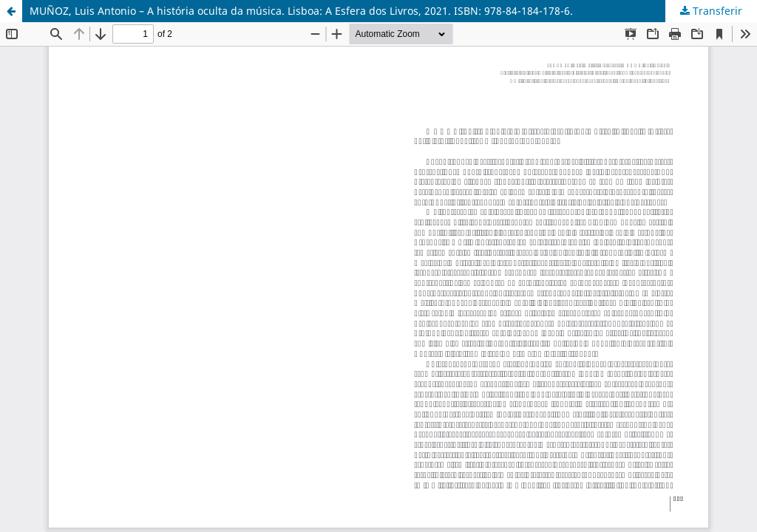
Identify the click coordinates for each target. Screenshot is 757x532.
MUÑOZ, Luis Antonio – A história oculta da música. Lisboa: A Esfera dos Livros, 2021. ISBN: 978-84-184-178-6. (301, 11)
